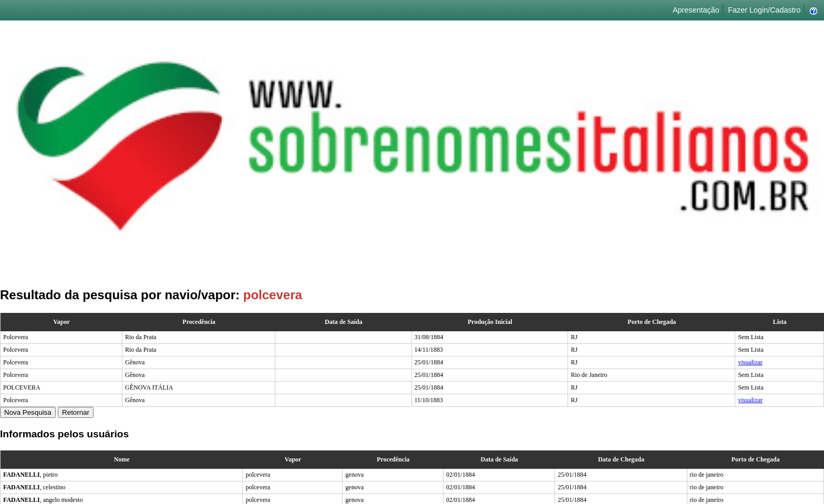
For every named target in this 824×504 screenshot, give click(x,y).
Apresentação (696, 10)
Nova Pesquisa (28, 412)
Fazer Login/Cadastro (764, 10)
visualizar (750, 362)
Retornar (76, 412)
